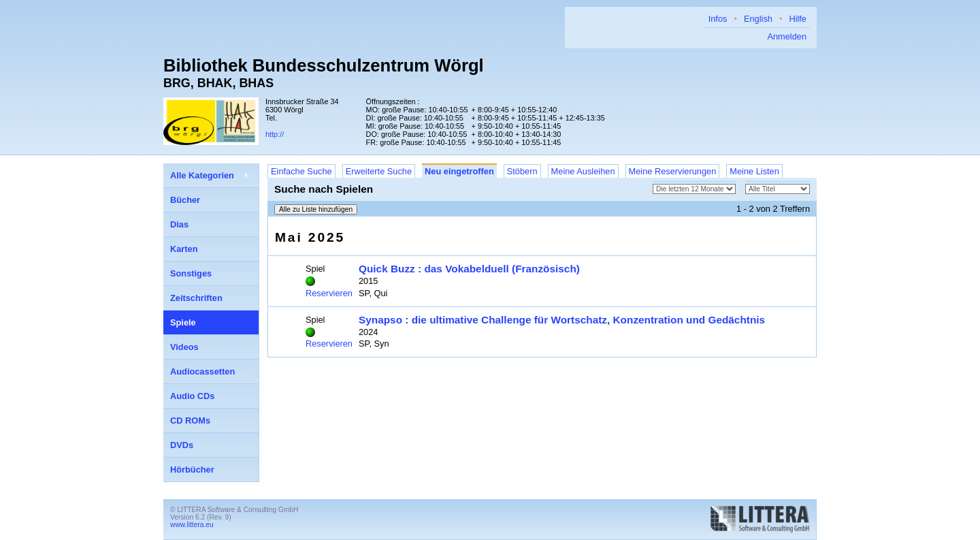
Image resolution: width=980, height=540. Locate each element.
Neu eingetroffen (459, 171)
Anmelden (787, 36)
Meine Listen (754, 171)
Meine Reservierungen (673, 171)
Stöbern (522, 171)
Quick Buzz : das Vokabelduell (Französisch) (469, 269)
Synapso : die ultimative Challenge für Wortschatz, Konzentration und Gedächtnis (562, 320)
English (758, 19)
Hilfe (798, 19)
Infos (718, 19)
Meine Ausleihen (583, 171)
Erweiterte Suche (379, 171)
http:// (275, 134)
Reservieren (329, 293)
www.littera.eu (192, 525)
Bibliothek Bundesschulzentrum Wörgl (324, 65)
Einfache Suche (301, 171)
